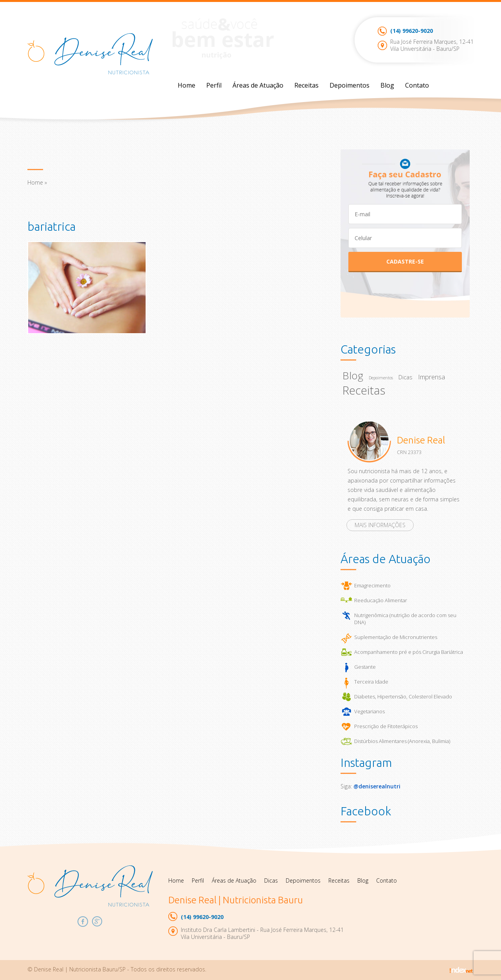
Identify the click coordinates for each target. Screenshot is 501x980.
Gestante (365, 667)
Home (187, 85)
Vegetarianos (369, 711)
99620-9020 (412, 31)
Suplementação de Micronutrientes (396, 637)
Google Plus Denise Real (97, 922)
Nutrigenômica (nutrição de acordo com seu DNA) (405, 619)
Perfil (214, 85)
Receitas (306, 85)
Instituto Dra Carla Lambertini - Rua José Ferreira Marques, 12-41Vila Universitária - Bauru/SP (262, 933)
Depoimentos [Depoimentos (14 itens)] (381, 378)
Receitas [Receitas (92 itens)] (364, 390)
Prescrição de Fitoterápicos (386, 726)
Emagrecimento (372, 585)
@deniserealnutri (377, 786)
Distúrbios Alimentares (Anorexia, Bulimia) (402, 741)
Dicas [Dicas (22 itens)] (405, 377)
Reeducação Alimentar (381, 600)
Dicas (271, 880)
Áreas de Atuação (258, 85)
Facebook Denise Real (83, 922)
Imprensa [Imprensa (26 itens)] (432, 377)
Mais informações (380, 525)
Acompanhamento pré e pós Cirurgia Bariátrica (409, 652)
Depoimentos (350, 85)
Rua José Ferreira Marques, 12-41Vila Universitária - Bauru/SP (432, 45)
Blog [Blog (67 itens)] (353, 375)
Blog (387, 85)
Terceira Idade (371, 682)
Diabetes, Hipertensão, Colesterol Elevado (403, 696)
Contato (417, 85)
